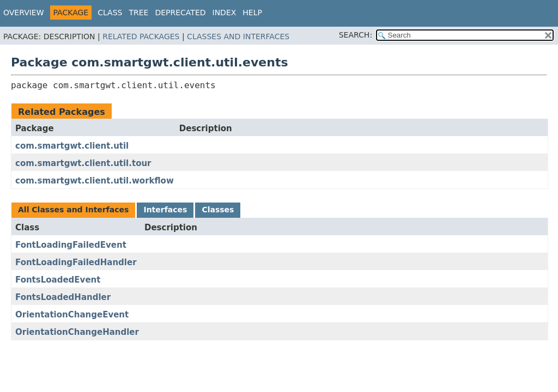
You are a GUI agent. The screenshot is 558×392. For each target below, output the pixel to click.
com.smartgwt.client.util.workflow (95, 181)
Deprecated (180, 13)
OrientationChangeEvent (72, 315)
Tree (138, 13)
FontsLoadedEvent (58, 280)
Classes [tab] (218, 210)
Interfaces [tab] (165, 210)
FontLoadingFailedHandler (76, 262)
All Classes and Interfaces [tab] (73, 210)
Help (252, 13)
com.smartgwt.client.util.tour (83, 163)
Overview (24, 13)
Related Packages (141, 36)
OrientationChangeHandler (77, 332)
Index (225, 13)
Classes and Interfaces (238, 36)
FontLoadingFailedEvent (71, 245)
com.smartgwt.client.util (72, 146)
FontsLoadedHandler (63, 297)
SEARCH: (356, 35)
